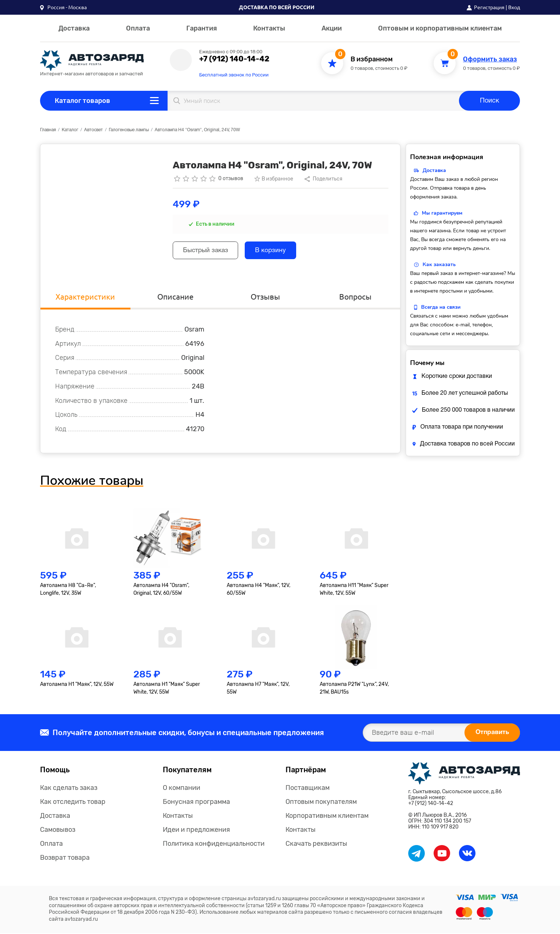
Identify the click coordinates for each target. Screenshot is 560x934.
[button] (63, 7)
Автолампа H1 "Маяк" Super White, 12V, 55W (167, 689)
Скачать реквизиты (316, 844)
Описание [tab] (175, 297)
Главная (48, 130)
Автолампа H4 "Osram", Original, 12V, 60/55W (161, 590)
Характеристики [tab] (85, 297)
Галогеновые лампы (129, 130)
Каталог (70, 130)
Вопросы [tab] (355, 297)
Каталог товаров (82, 101)
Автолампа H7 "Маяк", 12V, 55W (258, 689)
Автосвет (94, 130)
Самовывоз (58, 830)
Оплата (138, 28)
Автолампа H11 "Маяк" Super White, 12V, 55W (354, 590)
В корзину (277, 251)
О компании (182, 788)
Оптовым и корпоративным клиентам (440, 28)
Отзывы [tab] (265, 297)
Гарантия (202, 28)
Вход (514, 7)
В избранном (372, 59)
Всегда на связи (441, 307)
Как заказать (439, 264)
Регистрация (489, 7)
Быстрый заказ (208, 251)
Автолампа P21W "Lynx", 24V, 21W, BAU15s (354, 689)
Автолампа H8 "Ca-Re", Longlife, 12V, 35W (68, 590)
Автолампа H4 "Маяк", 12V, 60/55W (259, 590)
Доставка (74, 28)
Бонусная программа (196, 802)
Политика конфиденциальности (214, 844)
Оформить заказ (490, 59)
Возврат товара (65, 858)
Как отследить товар (73, 802)
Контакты (269, 28)
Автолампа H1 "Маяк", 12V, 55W (77, 685)
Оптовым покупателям (321, 802)
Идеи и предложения (196, 830)
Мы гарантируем (442, 213)
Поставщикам (308, 788)
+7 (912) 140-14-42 (234, 59)
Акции (332, 28)
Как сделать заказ (69, 788)
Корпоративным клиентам (327, 816)
